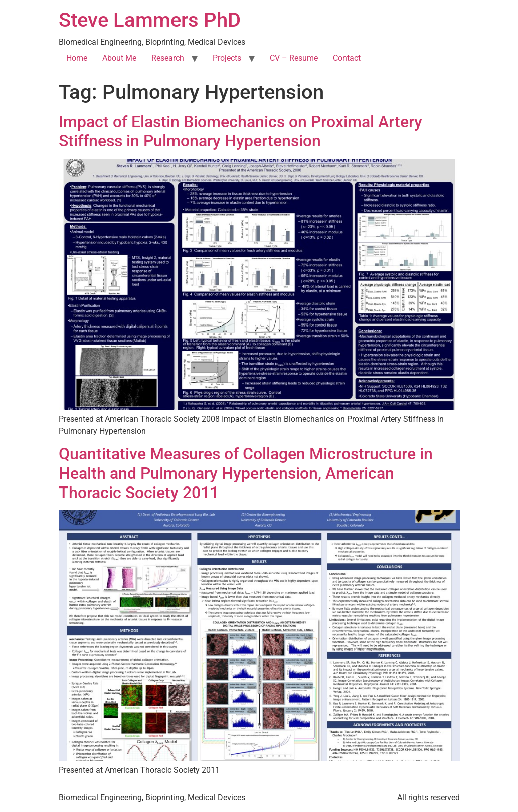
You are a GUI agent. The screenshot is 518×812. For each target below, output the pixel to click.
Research (168, 58)
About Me (119, 58)
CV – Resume (294, 58)
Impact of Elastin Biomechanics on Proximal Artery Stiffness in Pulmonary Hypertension (240, 131)
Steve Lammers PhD (150, 20)
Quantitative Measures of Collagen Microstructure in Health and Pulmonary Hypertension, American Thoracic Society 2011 (246, 473)
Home (77, 58)
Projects (227, 58)
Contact (347, 58)
